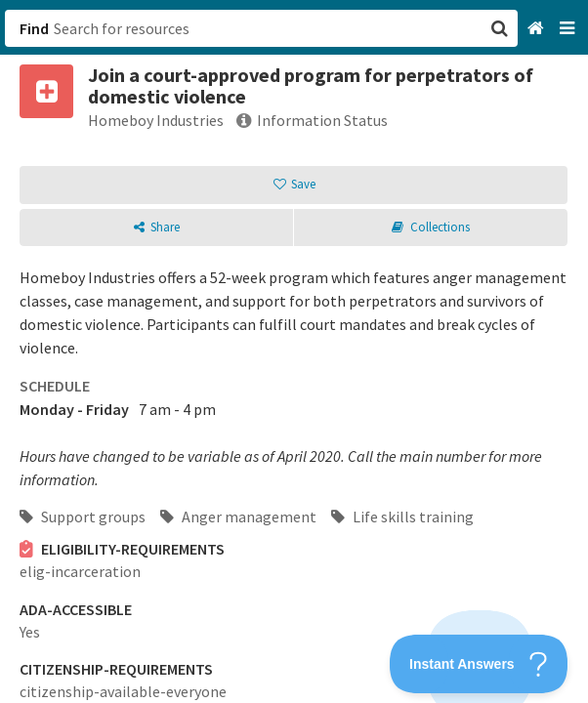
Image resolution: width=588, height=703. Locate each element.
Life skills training (402, 517)
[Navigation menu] (569, 29)
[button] (294, 351)
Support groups (83, 517)
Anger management (238, 517)
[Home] (538, 29)
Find (34, 28)
